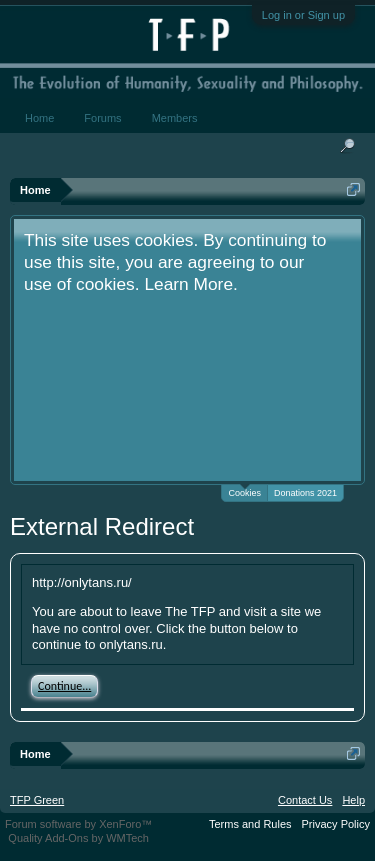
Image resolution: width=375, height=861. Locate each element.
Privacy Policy (336, 824)
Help (353, 800)
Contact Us (305, 800)
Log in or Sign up (303, 15)
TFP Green (37, 800)
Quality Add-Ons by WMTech (78, 838)
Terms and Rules (250, 824)
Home (39, 118)
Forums (102, 118)
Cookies (244, 491)
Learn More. (190, 284)
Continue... (64, 686)
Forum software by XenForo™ (78, 824)
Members (175, 118)
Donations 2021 (305, 493)
